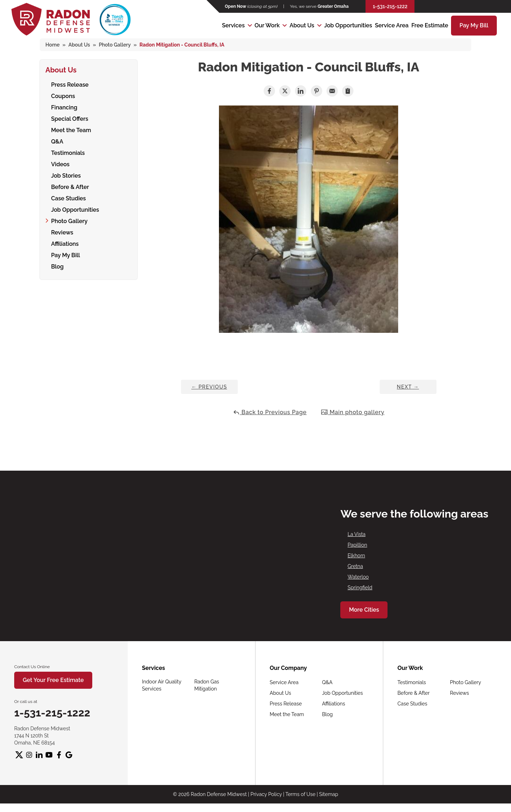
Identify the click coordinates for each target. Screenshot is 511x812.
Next (408, 387)
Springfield (360, 588)
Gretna (355, 566)
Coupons (63, 95)
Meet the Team (71, 129)
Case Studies (68, 197)
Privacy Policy (266, 794)
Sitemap (328, 794)
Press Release (70, 84)
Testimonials (68, 152)
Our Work (267, 25)
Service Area (392, 25)
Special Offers (70, 118)
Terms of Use (300, 794)
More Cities (364, 610)
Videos (60, 163)
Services (233, 25)
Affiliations (65, 243)
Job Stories (66, 175)
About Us (302, 25)
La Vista (356, 534)
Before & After (70, 186)
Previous (209, 387)
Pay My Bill (474, 25)
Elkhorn (356, 556)
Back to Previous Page (270, 412)
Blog (57, 266)
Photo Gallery (69, 220)
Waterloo (358, 577)
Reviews (62, 231)
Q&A (57, 140)
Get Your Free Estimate (53, 680)
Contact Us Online (32, 667)
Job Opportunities (348, 25)
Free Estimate (430, 25)
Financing (64, 106)
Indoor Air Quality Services (162, 685)
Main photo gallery (353, 412)
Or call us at (26, 702)
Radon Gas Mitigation (207, 685)
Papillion (357, 545)
